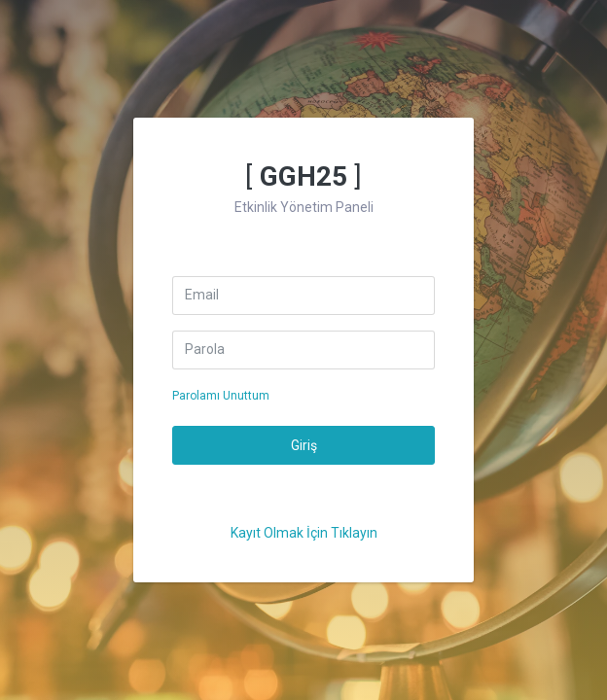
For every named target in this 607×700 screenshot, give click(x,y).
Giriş (304, 445)
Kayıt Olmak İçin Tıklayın (304, 533)
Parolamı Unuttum (221, 396)
